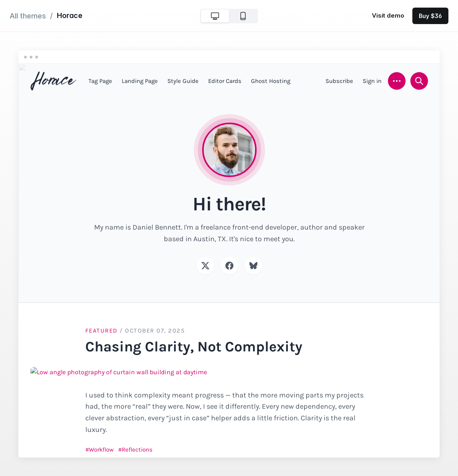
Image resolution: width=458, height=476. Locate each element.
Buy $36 (430, 16)
